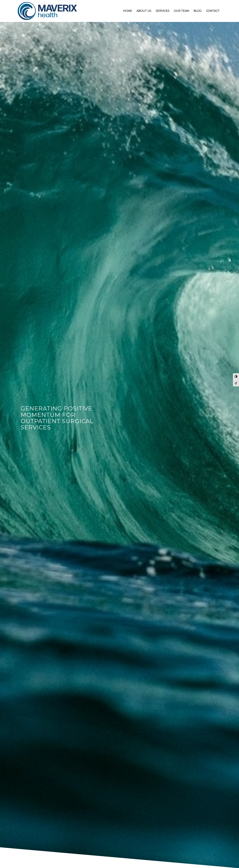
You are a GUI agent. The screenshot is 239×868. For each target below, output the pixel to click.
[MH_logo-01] (47, 11)
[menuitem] (128, 11)
